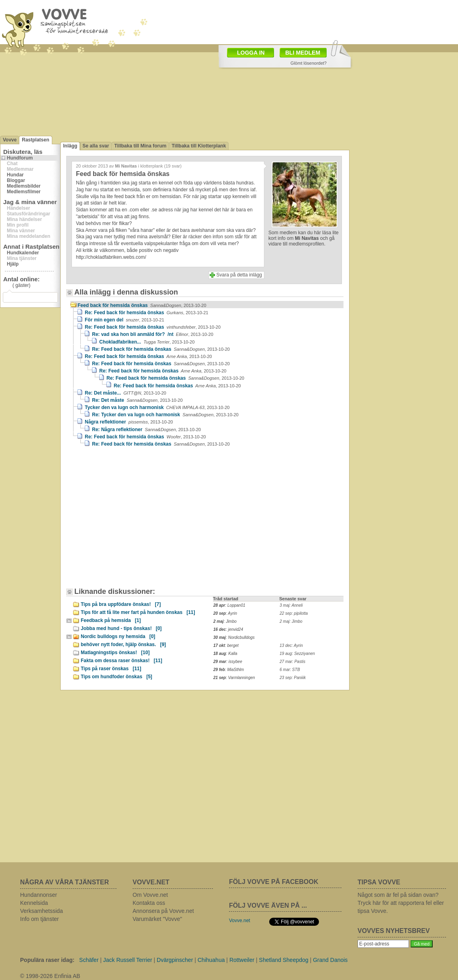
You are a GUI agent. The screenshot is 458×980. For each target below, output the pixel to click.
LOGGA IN (251, 53)
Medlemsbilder (24, 186)
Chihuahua (211, 960)
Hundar (15, 175)
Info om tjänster (40, 919)
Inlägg (70, 146)
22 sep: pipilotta (294, 613)
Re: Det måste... (126, 393)
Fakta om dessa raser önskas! (122, 661)
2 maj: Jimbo (291, 621)
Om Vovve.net (150, 895)
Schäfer (89, 960)
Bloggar (16, 180)
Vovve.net (240, 921)
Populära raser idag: (47, 960)
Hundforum (20, 158)
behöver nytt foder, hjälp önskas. (123, 644)
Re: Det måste (137, 400)
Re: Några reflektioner (146, 430)
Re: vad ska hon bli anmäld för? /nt (153, 334)
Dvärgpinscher (175, 960)
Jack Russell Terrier (128, 960)
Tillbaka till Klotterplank (199, 146)
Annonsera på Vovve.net (163, 911)
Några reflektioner (129, 422)
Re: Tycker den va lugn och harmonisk (165, 415)
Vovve (10, 140)
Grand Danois (330, 960)
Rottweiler (242, 960)
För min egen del (125, 320)
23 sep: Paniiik (293, 678)
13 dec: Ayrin (291, 645)
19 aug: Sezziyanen (297, 654)
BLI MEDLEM (303, 53)
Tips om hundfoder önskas (117, 677)
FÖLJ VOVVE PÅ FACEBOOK (274, 882)
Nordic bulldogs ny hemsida (118, 636)
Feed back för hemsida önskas (142, 305)
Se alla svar (96, 146)
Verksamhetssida (42, 911)
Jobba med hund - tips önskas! (121, 628)
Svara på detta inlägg (239, 275)
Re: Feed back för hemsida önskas (146, 313)
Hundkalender (23, 253)
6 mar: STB (290, 670)
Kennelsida (34, 903)
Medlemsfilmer (24, 192)
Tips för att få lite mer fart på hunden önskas (138, 612)
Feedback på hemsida (111, 620)
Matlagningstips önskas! (115, 653)
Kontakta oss (149, 903)
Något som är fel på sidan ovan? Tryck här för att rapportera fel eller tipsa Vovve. (401, 903)
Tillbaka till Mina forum (140, 146)
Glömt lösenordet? (309, 63)
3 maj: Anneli (291, 605)
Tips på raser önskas (111, 669)
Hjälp (13, 264)
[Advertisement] (139, 521)
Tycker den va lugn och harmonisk (157, 407)
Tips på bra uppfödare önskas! (121, 604)
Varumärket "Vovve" (157, 919)
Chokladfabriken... (147, 342)
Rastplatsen (35, 140)
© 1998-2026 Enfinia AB (50, 976)
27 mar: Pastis (292, 662)
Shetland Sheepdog (284, 960)
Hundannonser (39, 895)
